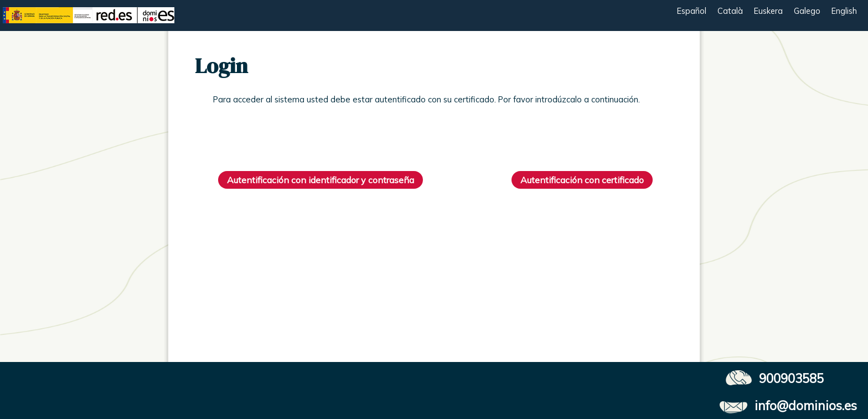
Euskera (768, 11)
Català (730, 11)
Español (692, 11)
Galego (807, 11)
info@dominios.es (806, 405)
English (844, 11)
